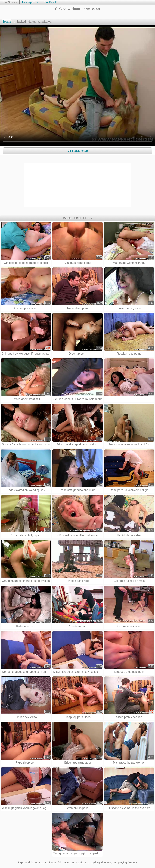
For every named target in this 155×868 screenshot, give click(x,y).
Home (7, 22)
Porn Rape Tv (51, 2)
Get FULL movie (77, 151)
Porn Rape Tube (30, 2)
